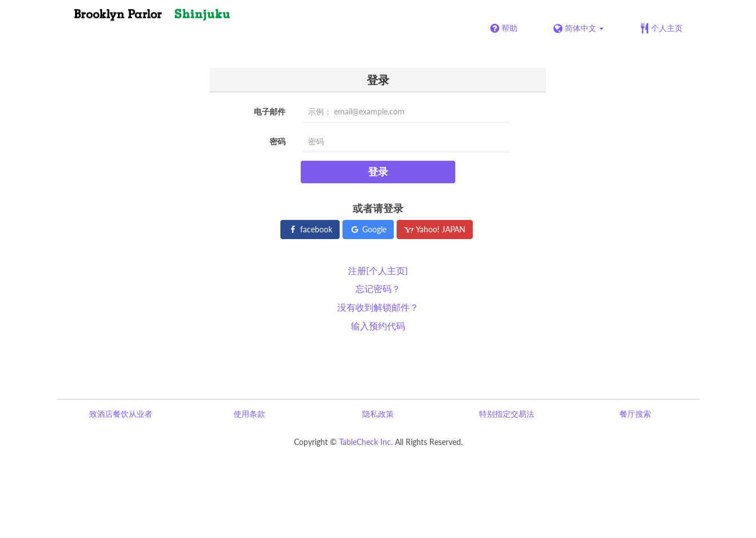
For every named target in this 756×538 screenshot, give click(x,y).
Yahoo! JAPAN (435, 229)
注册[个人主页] (378, 270)
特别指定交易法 (507, 414)
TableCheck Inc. (366, 442)
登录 (378, 171)
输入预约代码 (378, 326)
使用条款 (249, 414)
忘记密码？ (378, 288)
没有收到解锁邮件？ (378, 307)
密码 (278, 141)
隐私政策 (378, 414)
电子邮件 (270, 111)
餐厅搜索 (635, 414)
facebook (310, 229)
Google (368, 229)
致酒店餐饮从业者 (121, 414)
